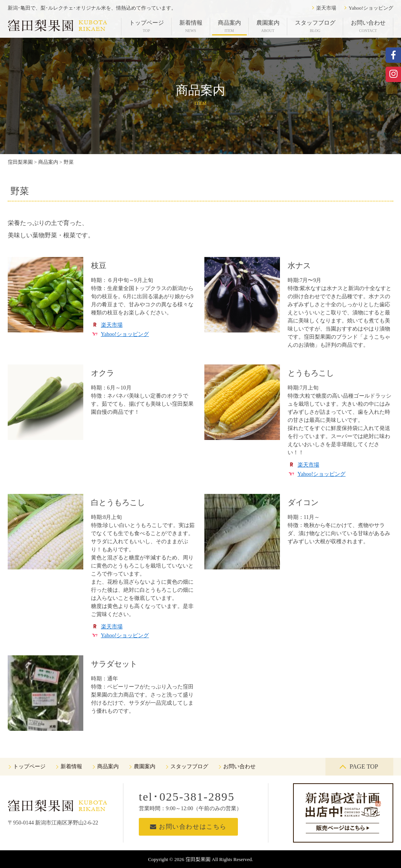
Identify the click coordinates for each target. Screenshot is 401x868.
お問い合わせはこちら (188, 827)
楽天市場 (326, 8)
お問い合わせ (368, 26)
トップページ (147, 26)
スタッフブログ (315, 26)
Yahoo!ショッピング (371, 8)
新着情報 (191, 26)
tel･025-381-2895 (187, 797)
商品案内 (229, 26)
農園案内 (268, 26)
